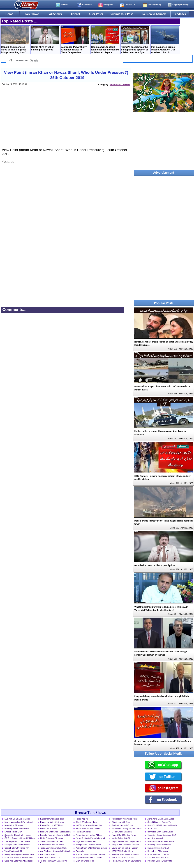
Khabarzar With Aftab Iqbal (52, 822)
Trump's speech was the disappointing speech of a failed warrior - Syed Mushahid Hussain (135, 40)
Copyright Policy (180, 5)
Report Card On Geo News (124, 835)
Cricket (75, 14)
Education (80, 851)
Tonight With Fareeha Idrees (89, 845)
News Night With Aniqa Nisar (125, 819)
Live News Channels (153, 14)
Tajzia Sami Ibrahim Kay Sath (53, 848)
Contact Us (130, 5)
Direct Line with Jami (121, 822)
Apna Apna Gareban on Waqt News (161, 819)
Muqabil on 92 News (14, 825)
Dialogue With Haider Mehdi (17, 845)
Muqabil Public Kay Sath (158, 848)
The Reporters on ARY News (17, 841)
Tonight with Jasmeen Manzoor (126, 845)
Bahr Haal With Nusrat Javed (160, 832)
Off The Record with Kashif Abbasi (20, 838)
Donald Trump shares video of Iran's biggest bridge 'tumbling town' (15, 40)
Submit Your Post (122, 14)
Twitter (64, 5)
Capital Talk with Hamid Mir (17, 848)
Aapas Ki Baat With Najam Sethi (126, 841)
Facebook (87, 5)
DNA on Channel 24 (85, 861)
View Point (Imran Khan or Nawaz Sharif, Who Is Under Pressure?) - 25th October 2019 (66, 75)
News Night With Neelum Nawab (162, 825)
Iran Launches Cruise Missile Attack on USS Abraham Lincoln (165, 40)
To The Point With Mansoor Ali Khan (54, 861)
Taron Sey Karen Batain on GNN (162, 835)
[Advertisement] (66, 120)
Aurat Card (152, 829)
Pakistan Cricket (83, 832)
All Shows (55, 14)
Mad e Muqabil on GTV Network (19, 822)
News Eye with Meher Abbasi (89, 835)
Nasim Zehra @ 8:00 (121, 838)
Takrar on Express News (123, 858)
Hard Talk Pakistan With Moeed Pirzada (19, 858)
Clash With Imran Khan (86, 822)
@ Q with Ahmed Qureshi (123, 825)
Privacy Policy (154, 5)
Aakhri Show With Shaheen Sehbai (92, 848)
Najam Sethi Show (48, 829)
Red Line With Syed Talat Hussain (55, 832)
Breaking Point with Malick (159, 845)
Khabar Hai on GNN (13, 832)
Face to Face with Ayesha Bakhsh (55, 835)
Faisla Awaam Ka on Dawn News (127, 861)
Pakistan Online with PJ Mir (160, 861)
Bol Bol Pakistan (48, 854)
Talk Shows (32, 14)
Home (10, 14)
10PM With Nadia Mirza (122, 851)
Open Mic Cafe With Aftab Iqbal (19, 861)
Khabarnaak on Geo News (52, 845)
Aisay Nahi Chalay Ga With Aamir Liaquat (127, 829)
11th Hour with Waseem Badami (90, 854)
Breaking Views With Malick (17, 829)
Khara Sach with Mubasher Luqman (88, 829)
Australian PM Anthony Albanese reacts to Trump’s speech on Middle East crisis (75, 40)
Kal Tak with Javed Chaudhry (89, 825)
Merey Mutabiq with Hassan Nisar (19, 854)
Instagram (108, 5)
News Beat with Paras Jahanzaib (91, 838)
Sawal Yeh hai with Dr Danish (125, 848)
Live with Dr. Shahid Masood (17, 819)
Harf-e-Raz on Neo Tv (50, 858)
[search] (64, 61)
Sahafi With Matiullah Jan (52, 841)
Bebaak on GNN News (158, 851)
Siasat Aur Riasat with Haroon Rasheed (18, 835)
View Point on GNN (120, 84)
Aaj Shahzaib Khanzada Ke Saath (55, 851)
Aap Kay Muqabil (155, 838)
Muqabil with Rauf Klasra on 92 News (161, 842)
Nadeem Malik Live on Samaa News (125, 855)
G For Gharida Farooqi (122, 832)
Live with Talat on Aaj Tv (158, 858)
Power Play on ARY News (52, 825)
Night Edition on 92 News (52, 838)
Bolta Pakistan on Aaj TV (159, 854)
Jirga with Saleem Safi (86, 841)
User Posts (96, 14)
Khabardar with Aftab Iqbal (52, 819)
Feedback (180, 14)
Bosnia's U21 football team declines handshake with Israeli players (105, 40)
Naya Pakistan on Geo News (89, 858)
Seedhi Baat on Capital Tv (159, 822)
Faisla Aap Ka (82, 819)
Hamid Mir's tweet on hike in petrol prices (45, 39)
